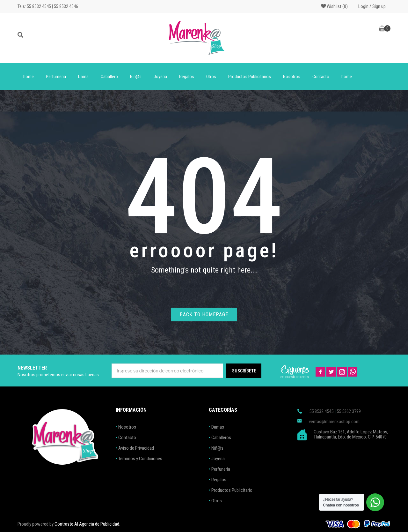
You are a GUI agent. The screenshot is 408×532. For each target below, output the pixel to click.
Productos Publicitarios (250, 77)
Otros (211, 77)
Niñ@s (136, 77)
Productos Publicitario (232, 490)
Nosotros (292, 77)
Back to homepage (204, 315)
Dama (83, 77)
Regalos (187, 77)
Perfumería (56, 77)
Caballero (109, 77)
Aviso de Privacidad (136, 448)
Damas (218, 427)
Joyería (160, 77)
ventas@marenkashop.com (334, 422)
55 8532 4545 (321, 411)
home (29, 77)
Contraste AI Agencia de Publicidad (87, 524)
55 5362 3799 (349, 411)
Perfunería (221, 469)
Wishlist (334, 6)
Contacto (321, 77)
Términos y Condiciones (140, 459)
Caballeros (221, 438)
